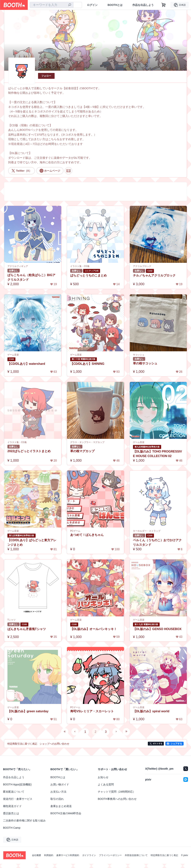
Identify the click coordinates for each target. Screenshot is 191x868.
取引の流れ (57, 799)
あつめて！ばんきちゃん (87, 535)
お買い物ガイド (60, 784)
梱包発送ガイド (12, 806)
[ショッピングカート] (164, 5)
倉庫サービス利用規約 (68, 855)
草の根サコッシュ (145, 363)
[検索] (70, 5)
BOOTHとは (115, 5)
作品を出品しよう (143, 5)
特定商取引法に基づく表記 (164, 855)
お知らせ (103, 777)
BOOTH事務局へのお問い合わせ (117, 799)
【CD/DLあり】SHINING (87, 364)
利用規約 (49, 855)
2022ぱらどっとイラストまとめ (29, 451)
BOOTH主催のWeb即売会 (66, 813)
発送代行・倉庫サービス (18, 799)
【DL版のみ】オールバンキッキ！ (94, 629)
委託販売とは (11, 813)
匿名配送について (14, 792)
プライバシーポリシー (110, 855)
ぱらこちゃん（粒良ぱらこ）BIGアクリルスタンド (31, 277)
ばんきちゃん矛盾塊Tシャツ (27, 629)
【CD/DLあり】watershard (26, 364)
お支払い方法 (58, 792)
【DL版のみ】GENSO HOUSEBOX (157, 629)
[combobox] (52, 5)
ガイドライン (89, 855)
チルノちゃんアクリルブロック (154, 275)
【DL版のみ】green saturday (28, 711)
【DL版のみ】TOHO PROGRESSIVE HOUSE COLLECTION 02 (158, 454)
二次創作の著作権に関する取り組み (24, 821)
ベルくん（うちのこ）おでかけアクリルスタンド (157, 542)
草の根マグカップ (82, 451)
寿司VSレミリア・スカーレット (92, 711)
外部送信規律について (136, 855)
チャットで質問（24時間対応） (117, 792)
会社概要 (37, 855)
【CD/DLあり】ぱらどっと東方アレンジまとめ (32, 542)
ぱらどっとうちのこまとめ (88, 275)
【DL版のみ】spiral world (151, 711)
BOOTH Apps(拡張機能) (17, 784)
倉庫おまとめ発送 (61, 806)
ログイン (92, 5)
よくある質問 (106, 784)
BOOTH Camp (12, 828)
